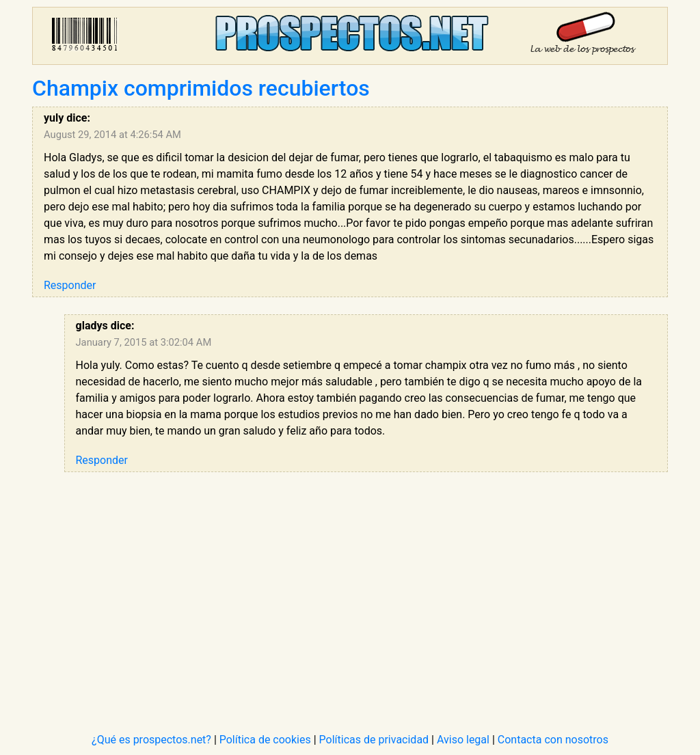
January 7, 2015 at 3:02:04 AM (144, 342)
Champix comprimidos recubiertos (201, 88)
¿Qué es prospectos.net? (151, 740)
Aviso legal (463, 740)
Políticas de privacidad (374, 740)
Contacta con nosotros (553, 740)
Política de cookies (265, 740)
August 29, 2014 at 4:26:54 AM (112, 135)
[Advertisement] (366, 585)
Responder (70, 285)
